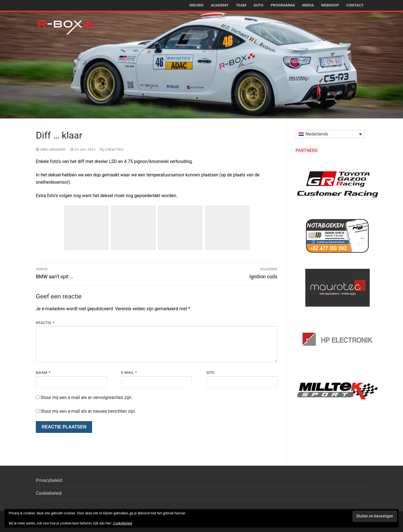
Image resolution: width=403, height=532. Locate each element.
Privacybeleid (49, 480)
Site (210, 372)
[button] (330, 134)
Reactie (45, 323)
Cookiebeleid (49, 493)
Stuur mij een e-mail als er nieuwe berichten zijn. (88, 411)
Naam (43, 372)
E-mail (129, 372)
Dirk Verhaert (51, 150)
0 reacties (112, 150)
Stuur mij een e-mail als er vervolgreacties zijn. (86, 397)
